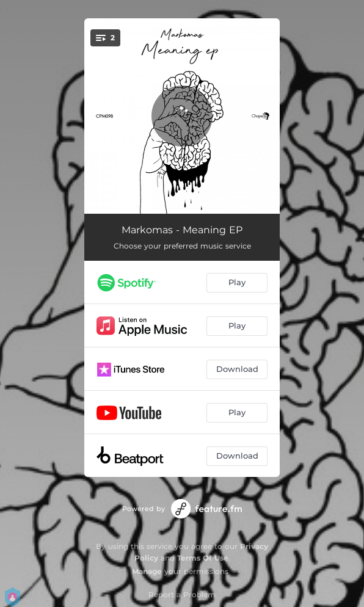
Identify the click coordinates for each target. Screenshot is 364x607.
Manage (147, 571)
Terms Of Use (203, 558)
